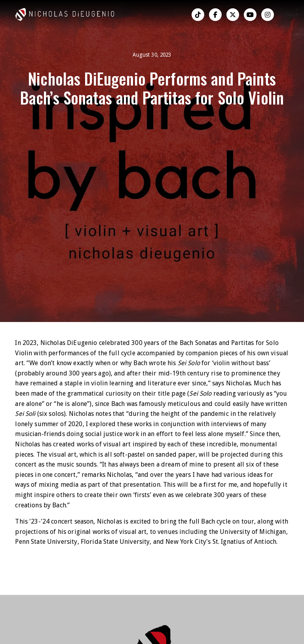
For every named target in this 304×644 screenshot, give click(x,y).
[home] (55, 14)
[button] (286, 15)
